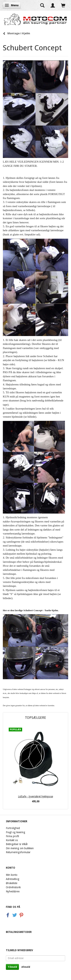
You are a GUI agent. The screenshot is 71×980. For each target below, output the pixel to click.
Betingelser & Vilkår (17, 844)
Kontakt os (12, 840)
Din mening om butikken (20, 848)
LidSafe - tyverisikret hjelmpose (35, 796)
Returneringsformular (18, 852)
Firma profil (12, 836)
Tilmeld (12, 967)
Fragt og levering (16, 832)
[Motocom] (35, 19)
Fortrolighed (13, 828)
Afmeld (26, 967)
